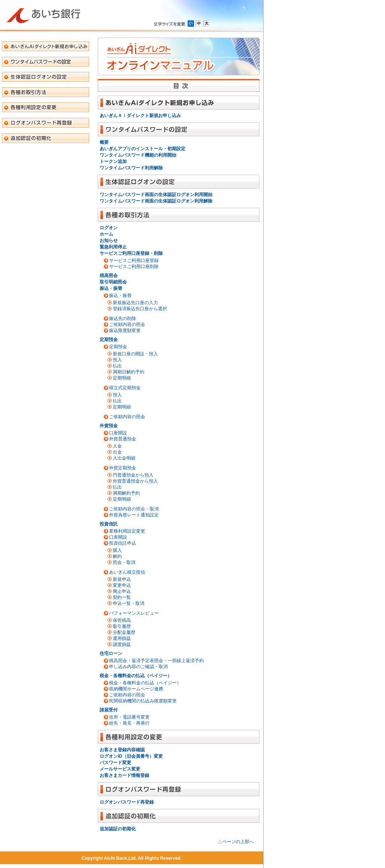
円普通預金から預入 (133, 475)
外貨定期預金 (123, 468)
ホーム (106, 234)
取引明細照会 (113, 282)
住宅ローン (111, 653)
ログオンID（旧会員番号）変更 (131, 756)
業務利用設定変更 (127, 531)
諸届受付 (109, 710)
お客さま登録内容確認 (122, 750)
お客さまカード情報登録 (124, 775)
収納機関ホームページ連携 (136, 689)
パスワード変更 (115, 763)
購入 (117, 550)
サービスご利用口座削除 (134, 266)
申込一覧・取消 (129, 603)
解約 (117, 556)
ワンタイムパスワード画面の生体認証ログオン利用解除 (156, 201)
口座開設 (118, 433)
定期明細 (122, 378)
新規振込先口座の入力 (135, 303)
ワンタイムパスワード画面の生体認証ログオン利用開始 (156, 195)
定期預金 (109, 340)
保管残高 (122, 620)
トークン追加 (113, 161)
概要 (104, 142)
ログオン (109, 228)
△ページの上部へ (236, 842)
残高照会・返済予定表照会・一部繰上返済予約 (156, 661)
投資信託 (109, 524)
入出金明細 (124, 458)
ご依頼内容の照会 (127, 324)
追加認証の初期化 (118, 829)
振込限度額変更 (125, 330)
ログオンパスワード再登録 (127, 802)
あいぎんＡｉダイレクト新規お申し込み (140, 116)
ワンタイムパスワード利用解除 (131, 168)
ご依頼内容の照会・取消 (134, 509)
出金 (117, 452)
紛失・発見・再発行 (129, 723)
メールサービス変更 (120, 769)
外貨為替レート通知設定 (134, 515)
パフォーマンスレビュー (134, 613)
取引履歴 (122, 626)
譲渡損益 (122, 644)
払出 (117, 366)
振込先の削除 (123, 318)
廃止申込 (122, 591)
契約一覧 (122, 597)
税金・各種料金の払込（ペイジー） (136, 676)
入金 (117, 446)
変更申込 (122, 585)
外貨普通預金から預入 (135, 481)
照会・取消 (124, 562)
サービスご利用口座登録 (134, 260)
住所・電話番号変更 (129, 717)
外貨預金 (109, 426)
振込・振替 (111, 288)
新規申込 (122, 579)
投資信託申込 (123, 543)
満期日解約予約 (129, 372)
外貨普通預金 (123, 439)
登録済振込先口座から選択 (140, 309)
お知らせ (109, 241)
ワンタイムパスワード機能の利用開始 (138, 155)
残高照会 (109, 276)
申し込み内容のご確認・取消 (138, 667)
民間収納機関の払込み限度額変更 (143, 701)
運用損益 (122, 638)
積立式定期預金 (125, 388)
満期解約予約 (126, 493)
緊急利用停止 (113, 247)
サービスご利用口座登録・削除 (131, 253)
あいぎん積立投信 (127, 572)
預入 (117, 360)
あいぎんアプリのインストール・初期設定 (142, 149)
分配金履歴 (124, 632)
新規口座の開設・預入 (135, 354)
